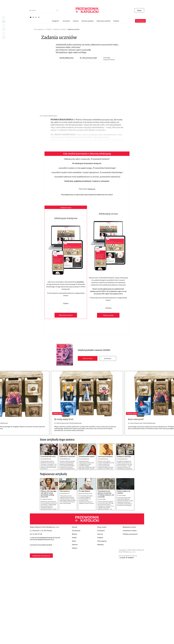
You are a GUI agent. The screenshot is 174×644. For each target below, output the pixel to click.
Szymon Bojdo (102, 499)
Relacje (75, 534)
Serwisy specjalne (88, 21)
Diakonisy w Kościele (67, 456)
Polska (74, 537)
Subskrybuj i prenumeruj (41, 556)
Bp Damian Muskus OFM (86, 493)
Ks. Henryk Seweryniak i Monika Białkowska (68, 423)
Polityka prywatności (130, 534)
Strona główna (39, 29)
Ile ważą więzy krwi (64, 419)
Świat (74, 541)
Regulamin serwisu (129, 527)
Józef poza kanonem (105, 456)
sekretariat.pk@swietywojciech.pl (42, 539)
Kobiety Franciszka (124, 456)
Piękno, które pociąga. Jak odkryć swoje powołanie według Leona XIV (49, 494)
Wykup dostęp (108, 315)
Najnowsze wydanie (103, 21)
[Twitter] (36, 17)
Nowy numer (102, 527)
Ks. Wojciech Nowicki (46, 499)
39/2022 (107, 350)
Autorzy (76, 21)
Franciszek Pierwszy (48, 456)
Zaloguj (139, 10)
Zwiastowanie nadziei (87, 456)
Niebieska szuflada (60, 29)
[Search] (30, 10)
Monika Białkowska (67, 58)
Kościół (75, 527)
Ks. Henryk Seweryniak (88, 58)
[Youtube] (31, 17)
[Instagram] (39, 17)
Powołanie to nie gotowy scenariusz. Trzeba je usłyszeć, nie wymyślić (106, 494)
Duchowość (76, 530)
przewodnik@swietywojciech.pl (46, 537)
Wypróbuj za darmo (66, 315)
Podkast (116, 21)
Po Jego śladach (85, 491)
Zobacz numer (88, 358)
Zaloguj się (92, 189)
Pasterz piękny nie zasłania (124, 492)
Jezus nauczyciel (136, 419)
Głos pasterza (65, 491)
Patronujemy (102, 541)
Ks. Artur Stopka (121, 495)
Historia (75, 544)
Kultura (75, 548)
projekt (127, 557)
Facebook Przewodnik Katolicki (41, 545)
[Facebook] (33, 17)
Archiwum (108, 358)
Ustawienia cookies (130, 530)
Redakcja (100, 544)
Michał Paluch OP (65, 493)
